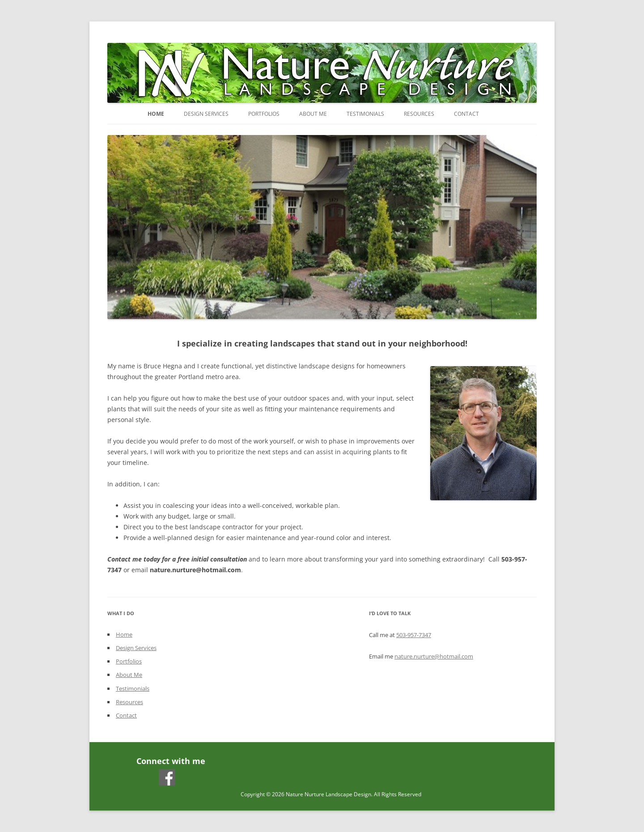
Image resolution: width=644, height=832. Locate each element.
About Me (313, 114)
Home (156, 114)
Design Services (206, 114)
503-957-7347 (414, 635)
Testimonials (365, 114)
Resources (419, 114)
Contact (466, 114)
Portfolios (264, 114)
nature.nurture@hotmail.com (434, 656)
